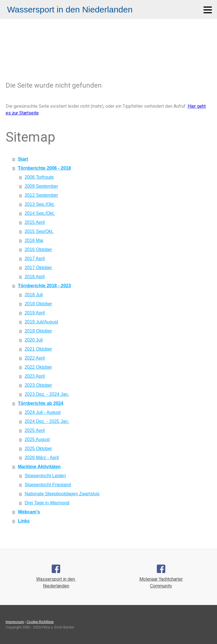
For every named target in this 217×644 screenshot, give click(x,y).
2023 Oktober (38, 385)
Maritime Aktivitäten (39, 467)
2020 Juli (34, 340)
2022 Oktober (38, 367)
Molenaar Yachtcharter (161, 579)
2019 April (35, 313)
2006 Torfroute (39, 177)
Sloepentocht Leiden (45, 476)
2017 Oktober (38, 268)
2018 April (35, 277)
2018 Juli (34, 295)
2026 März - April (42, 458)
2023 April (35, 376)
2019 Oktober (38, 331)
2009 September (41, 186)
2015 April (35, 222)
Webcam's (29, 512)
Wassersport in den (56, 579)
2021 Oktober (38, 349)
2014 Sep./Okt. (40, 213)
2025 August (37, 439)
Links (24, 521)
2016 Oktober (38, 249)
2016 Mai (34, 240)
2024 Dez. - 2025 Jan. (47, 421)
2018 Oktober (38, 304)
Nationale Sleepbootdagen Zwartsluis (62, 494)
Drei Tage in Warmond (47, 503)
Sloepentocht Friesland (48, 485)
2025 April (35, 430)
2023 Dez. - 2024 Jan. (47, 394)
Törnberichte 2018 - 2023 (44, 286)
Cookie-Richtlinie (40, 622)
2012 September (41, 195)
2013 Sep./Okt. (40, 204)
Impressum (15, 622)
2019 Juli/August (41, 322)
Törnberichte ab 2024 (41, 403)
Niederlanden (56, 586)
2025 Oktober (38, 449)
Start (23, 159)
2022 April (35, 358)
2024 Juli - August (43, 412)
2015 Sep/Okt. (39, 231)
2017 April (35, 259)
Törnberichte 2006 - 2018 (44, 168)
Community (161, 586)
